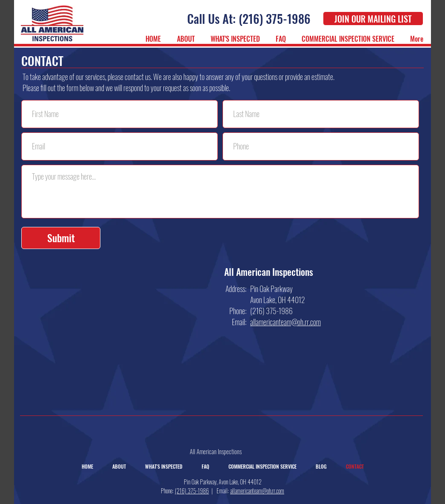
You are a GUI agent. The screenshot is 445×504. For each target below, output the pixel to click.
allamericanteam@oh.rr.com (257, 491)
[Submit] (61, 238)
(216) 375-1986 (192, 491)
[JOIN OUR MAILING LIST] (373, 19)
